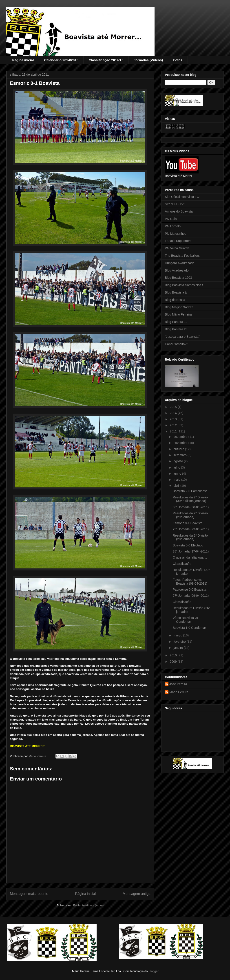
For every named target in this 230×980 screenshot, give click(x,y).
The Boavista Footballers (182, 256)
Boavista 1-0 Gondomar (189, 628)
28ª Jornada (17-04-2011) (191, 551)
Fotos (178, 60)
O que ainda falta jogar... (190, 557)
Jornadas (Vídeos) (148, 60)
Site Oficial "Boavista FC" (182, 197)
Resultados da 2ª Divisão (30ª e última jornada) (190, 499)
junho (178, 474)
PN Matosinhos (176, 234)
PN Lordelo (173, 226)
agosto (179, 461)
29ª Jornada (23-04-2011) (191, 529)
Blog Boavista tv (176, 292)
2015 (174, 407)
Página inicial (23, 60)
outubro (179, 449)
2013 (174, 419)
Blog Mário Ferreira (178, 314)
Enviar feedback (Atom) (88, 905)
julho (177, 467)
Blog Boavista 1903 (178, 278)
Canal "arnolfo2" (176, 344)
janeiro (179, 648)
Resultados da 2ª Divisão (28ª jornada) (190, 537)
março (178, 635)
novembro (181, 443)
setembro (180, 455)
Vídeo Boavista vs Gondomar (185, 620)
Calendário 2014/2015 (61, 60)
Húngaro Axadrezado (180, 263)
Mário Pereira (179, 692)
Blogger (153, 971)
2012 (174, 425)
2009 (174, 662)
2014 (174, 413)
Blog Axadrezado (177, 270)
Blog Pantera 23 (176, 329)
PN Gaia (171, 219)
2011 (174, 431)
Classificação (182, 564)
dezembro (181, 437)
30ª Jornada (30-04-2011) (191, 507)
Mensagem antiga (137, 894)
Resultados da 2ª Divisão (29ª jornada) (190, 515)
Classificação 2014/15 (106, 60)
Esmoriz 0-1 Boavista (188, 523)
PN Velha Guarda (177, 248)
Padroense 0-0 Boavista (189, 590)
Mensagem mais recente (29, 894)
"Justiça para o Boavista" (182, 337)
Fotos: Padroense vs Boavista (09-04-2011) (190, 582)
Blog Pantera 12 (176, 322)
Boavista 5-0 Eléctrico (188, 545)
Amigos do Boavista (179, 211)
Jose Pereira (178, 684)
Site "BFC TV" (175, 204)
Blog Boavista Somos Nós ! (184, 285)
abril (177, 486)
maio (177, 480)
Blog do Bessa (175, 300)
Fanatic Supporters (178, 241)
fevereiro (180, 642)
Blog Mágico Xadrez (179, 307)
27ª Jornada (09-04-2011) (191, 596)
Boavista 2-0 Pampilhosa (190, 491)
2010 (174, 655)
